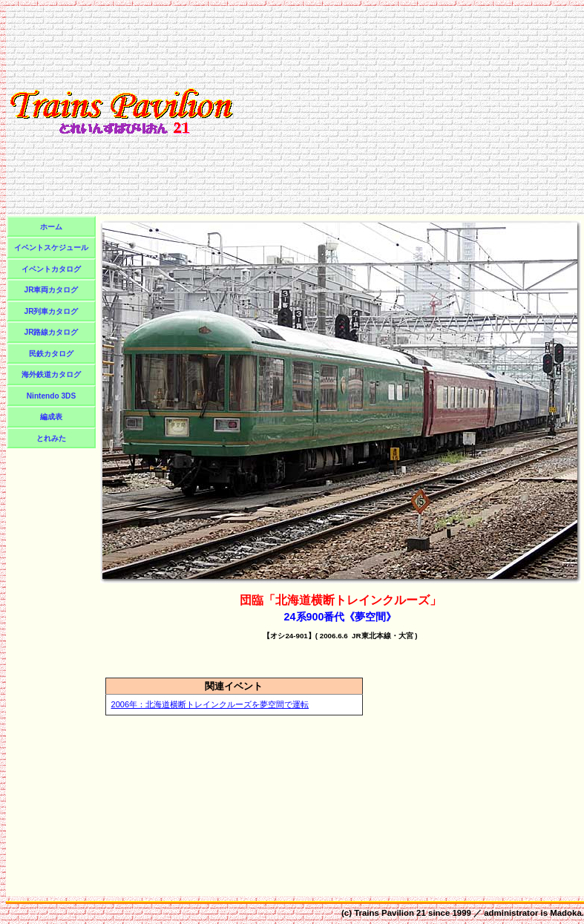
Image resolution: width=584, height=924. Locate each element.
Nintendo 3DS (51, 396)
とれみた (51, 438)
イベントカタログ (51, 269)
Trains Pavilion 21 (390, 913)
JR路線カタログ (52, 332)
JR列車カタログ (52, 311)
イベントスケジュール (51, 248)
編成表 (51, 417)
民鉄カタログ (51, 354)
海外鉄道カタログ (51, 374)
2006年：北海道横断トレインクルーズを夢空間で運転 (210, 704)
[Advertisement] (409, 111)
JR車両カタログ (52, 290)
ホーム (51, 227)
